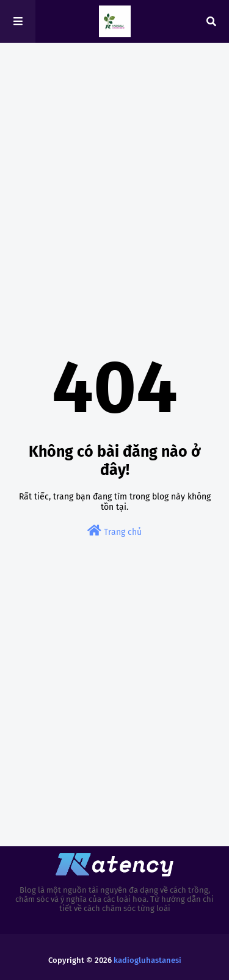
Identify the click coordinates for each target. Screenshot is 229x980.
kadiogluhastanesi (147, 960)
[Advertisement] (114, 176)
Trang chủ (114, 531)
